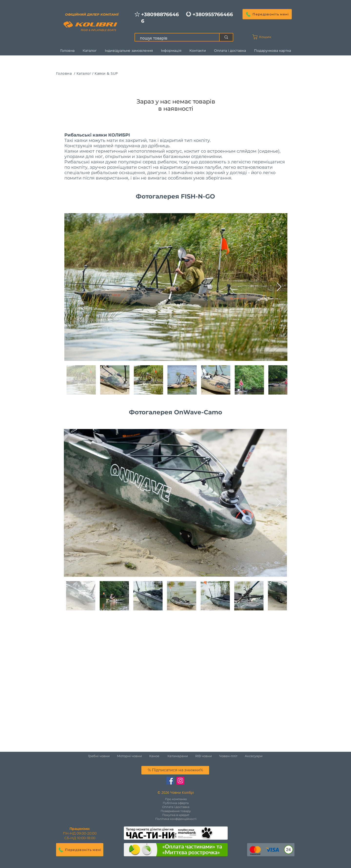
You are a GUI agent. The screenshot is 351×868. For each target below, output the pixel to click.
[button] (267, 14)
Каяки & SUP (106, 73)
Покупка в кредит (176, 815)
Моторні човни (129, 756)
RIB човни (204, 756)
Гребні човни (102, 756)
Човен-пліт (228, 756)
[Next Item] (279, 287)
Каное (154, 756)
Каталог (84, 73)
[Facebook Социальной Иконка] (170, 781)
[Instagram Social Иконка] (180, 781)
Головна (64, 73)
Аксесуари (254, 756)
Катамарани (178, 756)
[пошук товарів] (174, 38)
